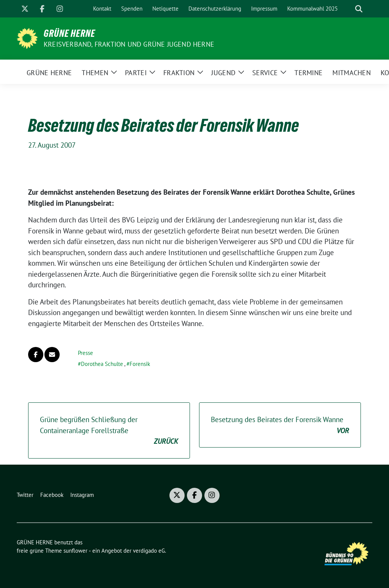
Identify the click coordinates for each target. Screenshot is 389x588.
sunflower (75, 551)
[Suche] (348, 9)
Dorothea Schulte (102, 364)
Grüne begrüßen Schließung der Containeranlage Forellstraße (109, 431)
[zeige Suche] (359, 9)
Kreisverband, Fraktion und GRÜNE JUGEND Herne (129, 44)
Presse (85, 353)
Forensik (140, 364)
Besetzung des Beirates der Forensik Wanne (280, 425)
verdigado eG (149, 551)
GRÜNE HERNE (70, 33)
